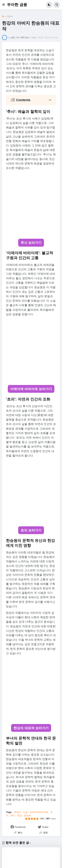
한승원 (27, 815)
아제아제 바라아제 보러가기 (31, 389)
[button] (4, 5)
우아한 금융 (17, 5)
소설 (25, 812)
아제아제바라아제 (39, 812)
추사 (13, 815)
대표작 (10, 16)
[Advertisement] (31, 204)
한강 (20, 815)
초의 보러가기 (31, 530)
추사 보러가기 (31, 243)
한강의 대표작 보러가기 (31, 728)
